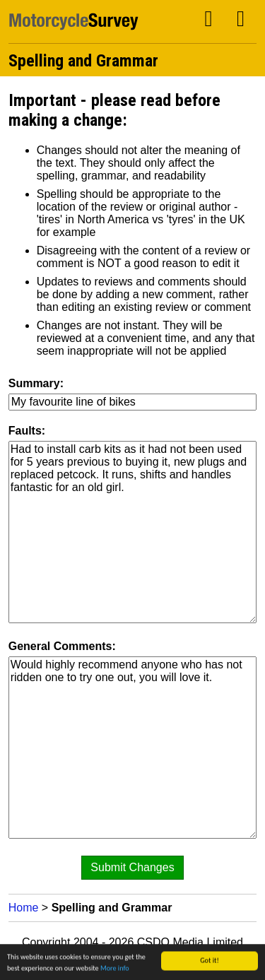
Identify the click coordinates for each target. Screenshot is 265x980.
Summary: (36, 383)
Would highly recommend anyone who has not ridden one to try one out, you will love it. (133, 748)
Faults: (27, 431)
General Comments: (62, 646)
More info (115, 969)
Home (24, 908)
